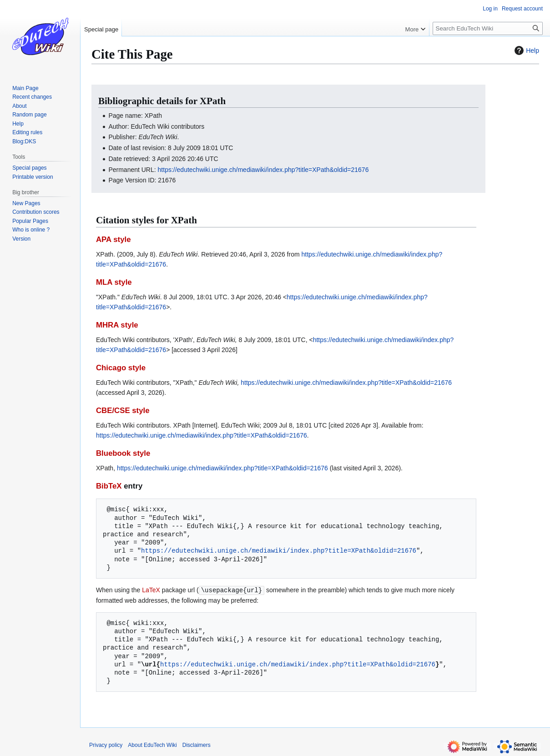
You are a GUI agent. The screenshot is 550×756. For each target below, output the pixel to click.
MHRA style (117, 325)
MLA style (114, 282)
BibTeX (109, 486)
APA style (113, 239)
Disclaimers (197, 745)
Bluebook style (123, 453)
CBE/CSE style (123, 411)
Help (526, 50)
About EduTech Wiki (152, 745)
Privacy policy (106, 745)
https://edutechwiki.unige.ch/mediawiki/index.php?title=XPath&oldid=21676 (263, 170)
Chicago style (121, 368)
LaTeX (151, 590)
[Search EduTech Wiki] (488, 28)
